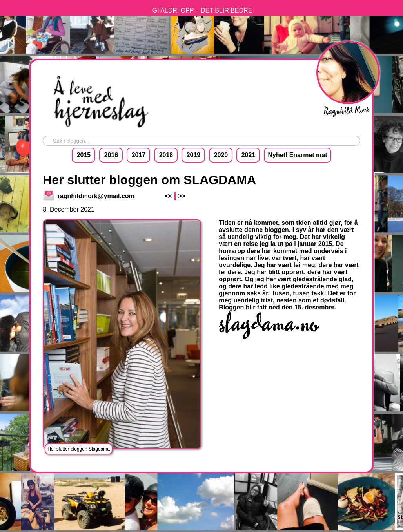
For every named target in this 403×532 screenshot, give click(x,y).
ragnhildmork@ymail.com (89, 196)
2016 (111, 155)
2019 (194, 155)
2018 (166, 155)
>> (182, 196)
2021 (249, 155)
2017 (139, 155)
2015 (84, 155)
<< (169, 196)
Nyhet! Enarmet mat (297, 155)
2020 (221, 155)
